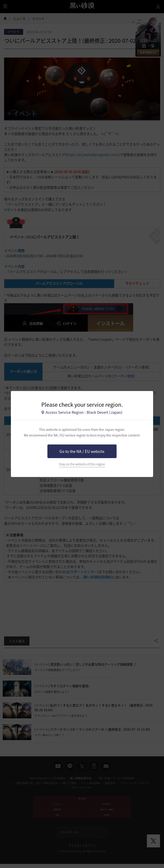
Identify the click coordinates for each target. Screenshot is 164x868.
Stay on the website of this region (82, 464)
